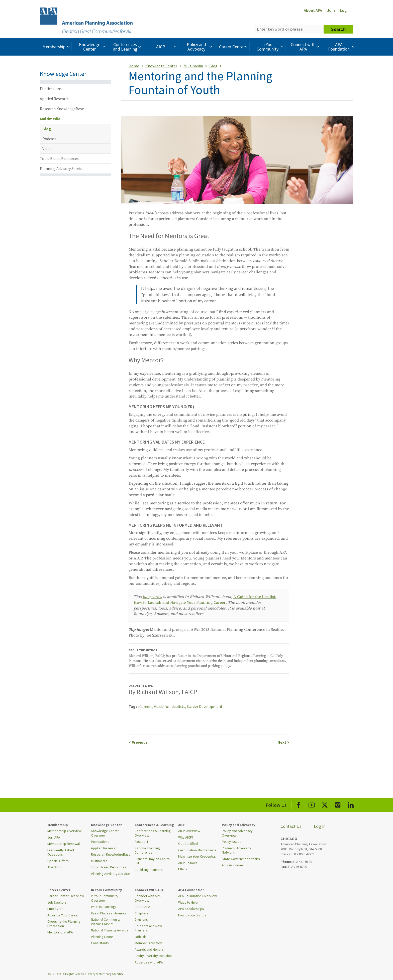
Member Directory (148, 943)
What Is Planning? (104, 907)
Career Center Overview (66, 896)
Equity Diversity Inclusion (153, 956)
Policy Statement (99, 974)
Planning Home (102, 937)
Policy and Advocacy (200, 47)
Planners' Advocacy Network (236, 850)
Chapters (141, 913)
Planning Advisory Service (62, 168)
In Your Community (271, 47)
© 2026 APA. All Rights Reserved (67, 974)
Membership (57, 47)
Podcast (49, 139)
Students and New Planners (148, 928)
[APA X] (325, 804)
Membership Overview (64, 831)
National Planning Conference (147, 850)
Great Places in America (109, 913)
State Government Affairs (241, 859)
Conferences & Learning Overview (153, 833)
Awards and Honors (149, 949)
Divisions (141, 919)
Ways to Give (188, 902)
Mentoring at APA (60, 932)
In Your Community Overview (105, 898)
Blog (47, 129)
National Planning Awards (110, 930)
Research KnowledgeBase (62, 109)
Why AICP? (186, 837)
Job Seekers (57, 902)
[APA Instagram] (338, 804)
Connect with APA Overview (148, 898)
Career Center (234, 47)
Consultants (100, 943)
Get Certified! (188, 844)
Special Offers (58, 861)
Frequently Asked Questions (61, 852)
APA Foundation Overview (198, 896)
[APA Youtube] (312, 804)
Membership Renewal (64, 844)
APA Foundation (342, 47)
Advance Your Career (63, 915)
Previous (138, 742)
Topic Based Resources (59, 158)
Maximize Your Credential (197, 856)
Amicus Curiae (232, 865)
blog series (152, 597)
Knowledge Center (93, 47)
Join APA (54, 837)
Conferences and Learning (128, 47)
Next (283, 742)
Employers (55, 909)
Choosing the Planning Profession (64, 924)
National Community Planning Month (106, 922)
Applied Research (55, 99)
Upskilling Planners (149, 870)
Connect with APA (305, 47)
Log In (345, 10)
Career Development (205, 706)
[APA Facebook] (299, 804)
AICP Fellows (188, 863)
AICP (167, 47)
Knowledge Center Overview (105, 833)
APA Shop (55, 867)
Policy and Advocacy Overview (237, 833)
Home (134, 66)
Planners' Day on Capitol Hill (153, 861)
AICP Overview (189, 831)
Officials (141, 937)
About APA (313, 10)
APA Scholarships (191, 909)
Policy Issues (232, 842)
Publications (51, 89)
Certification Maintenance (197, 850)
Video (47, 148)
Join (331, 10)
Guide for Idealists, (171, 706)
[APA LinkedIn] (351, 804)
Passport (141, 842)
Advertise (118, 974)
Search (338, 29)
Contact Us (291, 826)
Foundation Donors (192, 915)
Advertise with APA (149, 962)
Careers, (147, 706)
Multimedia (50, 119)
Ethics (183, 869)
